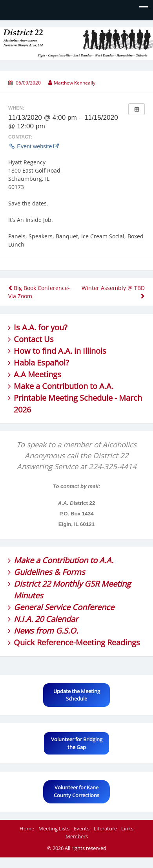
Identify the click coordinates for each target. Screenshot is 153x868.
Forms (74, 572)
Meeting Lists (54, 828)
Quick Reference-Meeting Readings (77, 642)
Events (82, 828)
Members (77, 836)
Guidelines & (38, 572)
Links (127, 828)
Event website (34, 146)
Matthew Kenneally (75, 83)
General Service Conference (64, 607)
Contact (28, 339)
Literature (105, 828)
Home (27, 828)
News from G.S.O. (46, 631)
